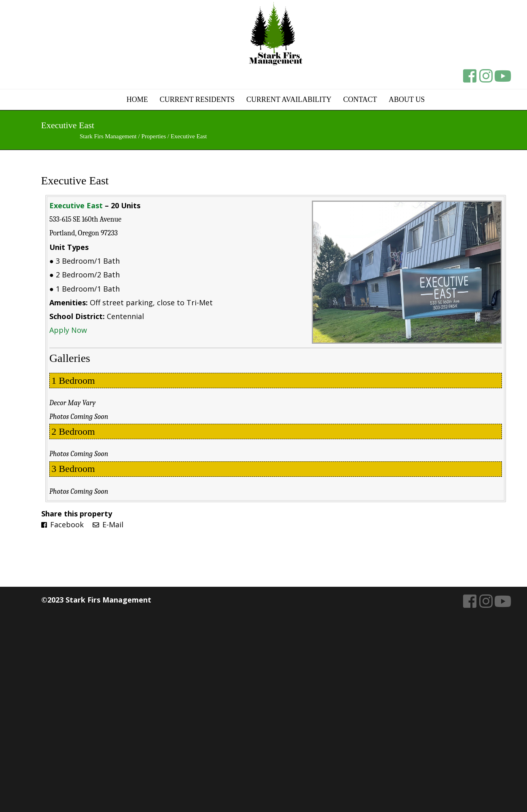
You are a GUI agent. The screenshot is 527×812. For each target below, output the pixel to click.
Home (137, 99)
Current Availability (289, 99)
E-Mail (108, 524)
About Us (407, 99)
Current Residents (197, 99)
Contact (360, 99)
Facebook (62, 524)
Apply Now (68, 330)
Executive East (75, 181)
